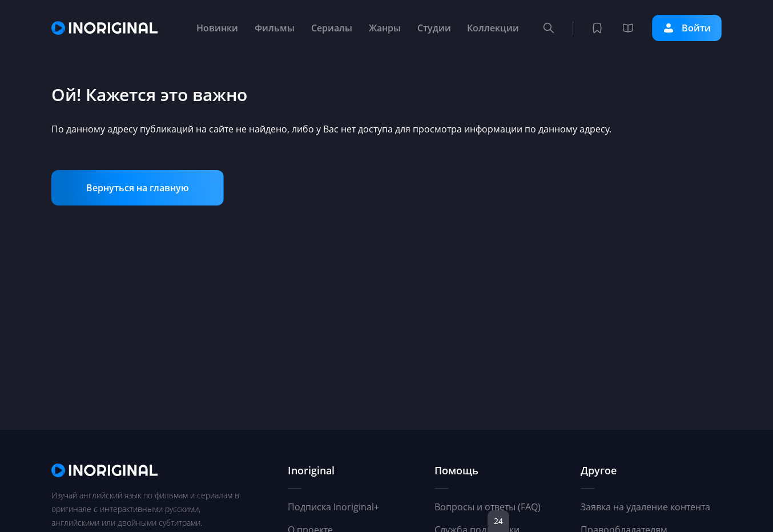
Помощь (456, 470)
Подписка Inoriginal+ (333, 507)
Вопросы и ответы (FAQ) (488, 507)
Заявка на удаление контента (645, 507)
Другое (599, 470)
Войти (687, 28)
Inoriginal (311, 470)
